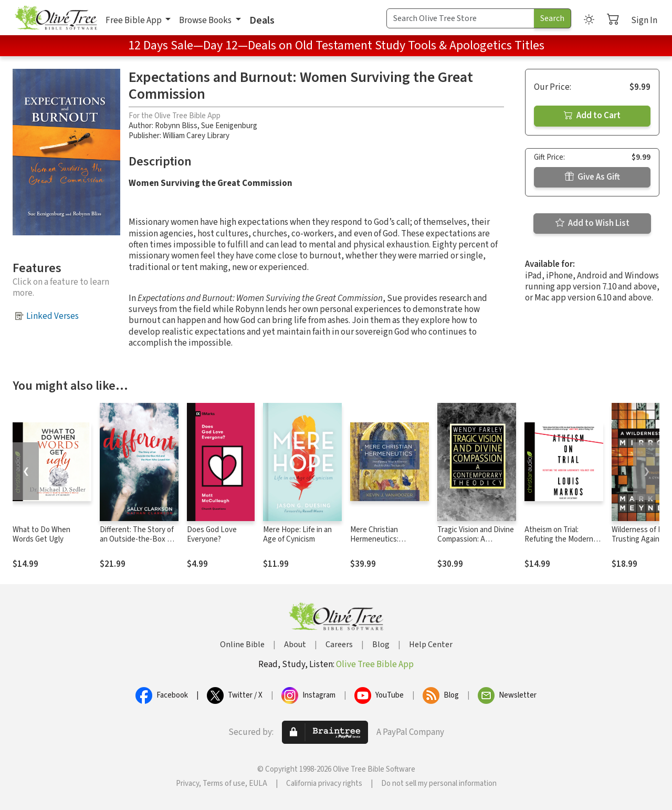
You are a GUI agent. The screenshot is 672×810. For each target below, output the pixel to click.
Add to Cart (592, 116)
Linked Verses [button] (52, 316)
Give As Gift (592, 177)
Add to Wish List (592, 223)
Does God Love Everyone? (212, 535)
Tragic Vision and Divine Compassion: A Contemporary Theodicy (476, 545)
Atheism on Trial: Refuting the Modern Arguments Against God (564, 540)
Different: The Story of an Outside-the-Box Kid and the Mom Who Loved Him (139, 545)
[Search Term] (460, 18)
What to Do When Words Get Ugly (41, 535)
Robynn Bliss (176, 126)
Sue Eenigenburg (229, 126)
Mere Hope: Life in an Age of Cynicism (297, 535)
